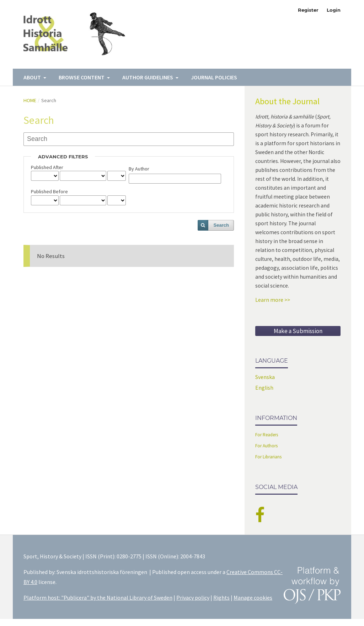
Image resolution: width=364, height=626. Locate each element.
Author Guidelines (148, 77)
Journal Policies (214, 77)
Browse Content (82, 77)
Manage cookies (253, 598)
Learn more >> (273, 300)
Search (221, 225)
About (33, 77)
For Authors (266, 446)
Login (334, 10)
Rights (221, 598)
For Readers (267, 435)
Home (30, 100)
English (264, 388)
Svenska (265, 377)
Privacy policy (193, 598)
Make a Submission (298, 331)
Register (308, 10)
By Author (139, 169)
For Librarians (268, 457)
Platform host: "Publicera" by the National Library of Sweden (98, 598)
